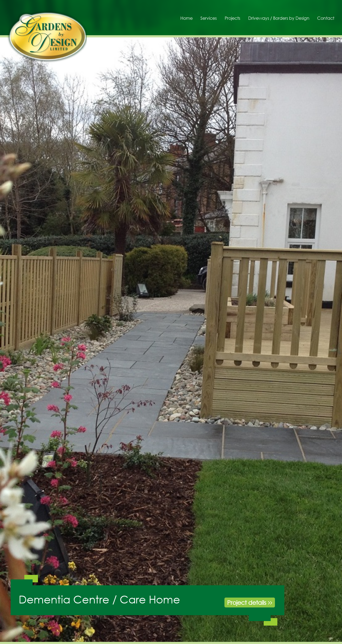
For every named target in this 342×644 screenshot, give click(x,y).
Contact (326, 18)
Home (186, 18)
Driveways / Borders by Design (279, 18)
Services (209, 18)
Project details (250, 602)
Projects (232, 18)
